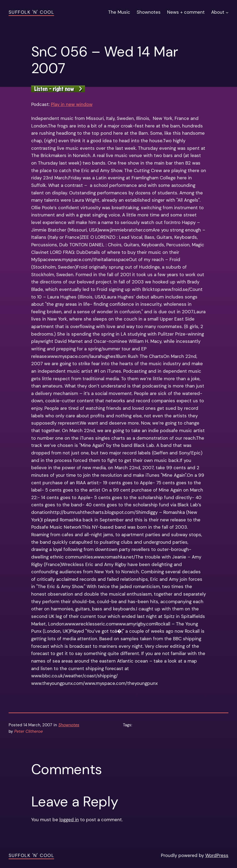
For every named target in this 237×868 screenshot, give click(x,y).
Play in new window (72, 104)
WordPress (217, 855)
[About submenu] (227, 12)
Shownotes (69, 725)
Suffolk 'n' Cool (31, 12)
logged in (69, 820)
